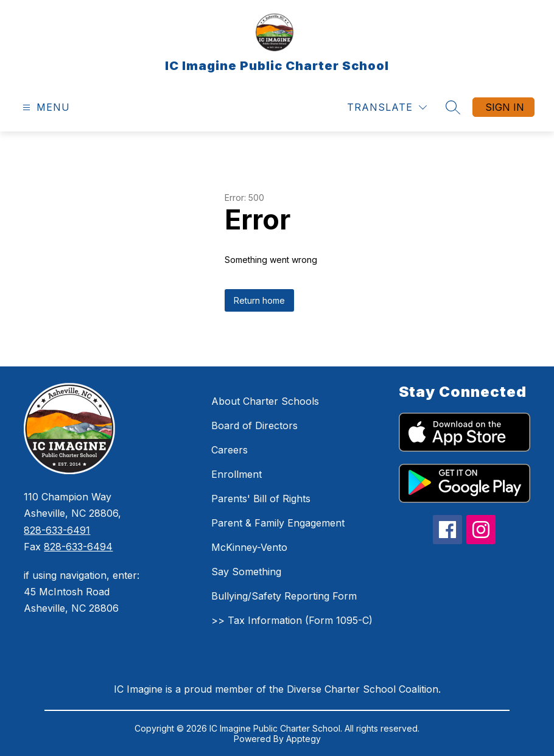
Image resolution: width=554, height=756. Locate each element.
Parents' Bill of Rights (261, 499)
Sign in (505, 107)
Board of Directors (254, 425)
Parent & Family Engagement (278, 523)
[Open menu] (45, 107)
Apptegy (303, 739)
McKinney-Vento (249, 547)
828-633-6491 (57, 530)
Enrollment (237, 474)
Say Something (246, 572)
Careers (230, 450)
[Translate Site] (387, 107)
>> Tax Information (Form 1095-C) (292, 620)
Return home (259, 300)
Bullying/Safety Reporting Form (284, 596)
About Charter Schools (265, 401)
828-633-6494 (78, 547)
